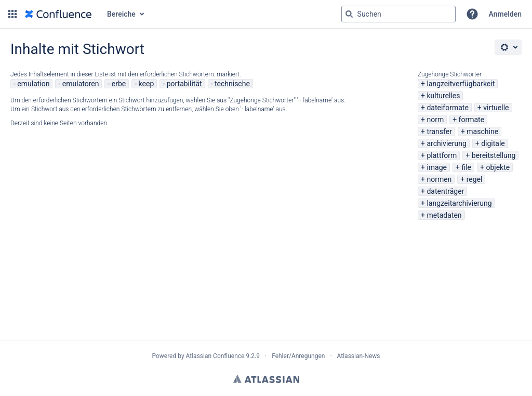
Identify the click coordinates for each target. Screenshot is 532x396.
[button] (12, 14)
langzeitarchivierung (459, 203)
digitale (493, 143)
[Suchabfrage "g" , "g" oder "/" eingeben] (398, 14)
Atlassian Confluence (215, 356)
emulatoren (81, 84)
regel (475, 179)
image (437, 167)
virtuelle (496, 108)
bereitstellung (494, 155)
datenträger (445, 191)
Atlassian (266, 379)
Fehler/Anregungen (298, 356)
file (466, 167)
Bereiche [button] (121, 14)
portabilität (184, 84)
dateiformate (447, 108)
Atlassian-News (359, 356)
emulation (33, 84)
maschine (482, 131)
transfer (439, 131)
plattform (442, 155)
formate (472, 120)
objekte (498, 167)
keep (147, 84)
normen (439, 179)
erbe (119, 84)
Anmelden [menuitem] (505, 14)
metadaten (444, 215)
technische (232, 84)
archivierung (446, 143)
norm (435, 120)
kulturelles (443, 96)
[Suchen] (349, 14)
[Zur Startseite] (58, 14)
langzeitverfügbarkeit (461, 84)
